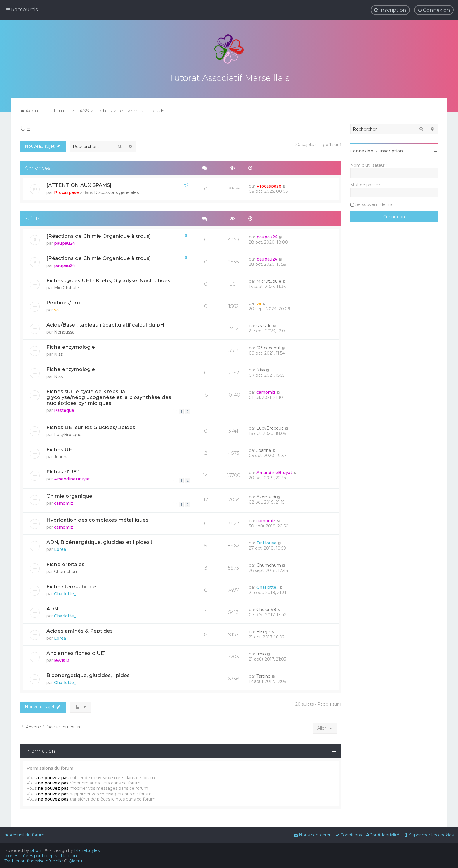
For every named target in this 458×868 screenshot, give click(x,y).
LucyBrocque (68, 433)
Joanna (61, 456)
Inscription (391, 150)
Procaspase (66, 192)
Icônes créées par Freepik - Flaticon (41, 856)
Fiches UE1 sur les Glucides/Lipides (91, 426)
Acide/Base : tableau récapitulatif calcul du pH (105, 324)
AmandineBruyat (72, 478)
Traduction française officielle (34, 861)
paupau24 (65, 242)
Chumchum (66, 571)
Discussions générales (116, 192)
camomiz (266, 391)
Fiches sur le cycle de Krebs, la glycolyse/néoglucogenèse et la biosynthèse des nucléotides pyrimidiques (109, 396)
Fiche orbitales (65, 563)
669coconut (269, 347)
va (56, 309)
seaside (264, 324)
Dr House (267, 542)
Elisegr (263, 631)
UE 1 (28, 127)
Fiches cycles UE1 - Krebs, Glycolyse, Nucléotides (108, 280)
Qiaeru (75, 861)
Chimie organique (69, 495)
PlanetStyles (87, 850)
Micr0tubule (66, 287)
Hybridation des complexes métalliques (97, 519)
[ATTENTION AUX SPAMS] (79, 184)
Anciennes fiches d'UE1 (76, 652)
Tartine (263, 675)
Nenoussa (64, 331)
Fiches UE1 (60, 448)
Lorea (60, 548)
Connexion (362, 150)
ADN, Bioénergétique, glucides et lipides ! (99, 541)
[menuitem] (434, 10)
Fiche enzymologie (71, 346)
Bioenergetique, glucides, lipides (88, 674)
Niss (58, 353)
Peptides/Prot (64, 302)
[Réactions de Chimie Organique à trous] (99, 235)
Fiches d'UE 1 (63, 471)
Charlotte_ (65, 593)
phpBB (38, 850)
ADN (52, 608)
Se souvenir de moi (375, 204)
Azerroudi (266, 496)
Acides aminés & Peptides (80, 630)
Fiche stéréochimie (71, 586)
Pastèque (64, 409)
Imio (261, 653)
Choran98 (266, 609)
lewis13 (62, 659)
